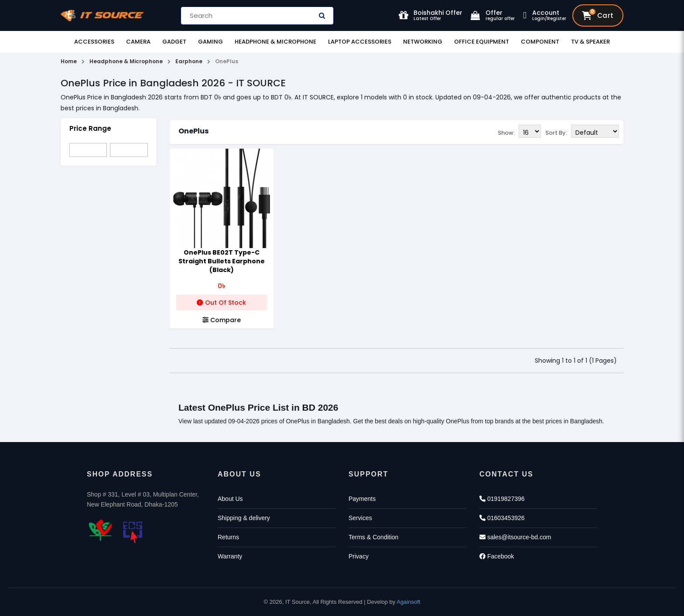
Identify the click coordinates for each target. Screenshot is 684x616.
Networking (423, 42)
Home (69, 61)
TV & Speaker (590, 42)
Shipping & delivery (244, 518)
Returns (228, 537)
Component (540, 42)
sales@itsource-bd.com (515, 537)
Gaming (210, 42)
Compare (222, 320)
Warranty (230, 556)
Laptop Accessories (360, 42)
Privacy (359, 556)
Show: (506, 133)
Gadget (174, 42)
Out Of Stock (221, 303)
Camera (138, 42)
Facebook (497, 556)
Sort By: (556, 133)
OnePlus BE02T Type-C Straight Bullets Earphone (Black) (222, 261)
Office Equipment (482, 42)
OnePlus (193, 131)
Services (360, 518)
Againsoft (408, 602)
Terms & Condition (373, 537)
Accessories (94, 42)
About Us (230, 499)
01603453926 (502, 518)
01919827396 (502, 499)
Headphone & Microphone (275, 42)
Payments (362, 499)
